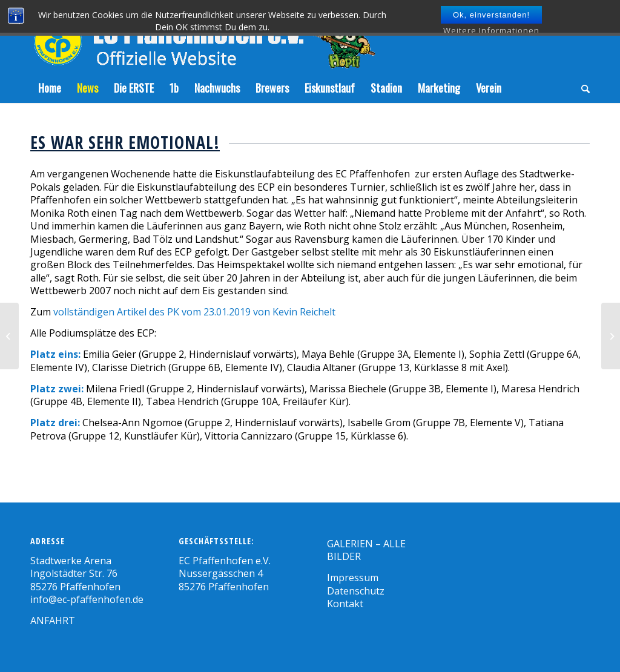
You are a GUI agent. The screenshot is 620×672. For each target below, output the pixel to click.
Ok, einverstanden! (491, 15)
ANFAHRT (53, 621)
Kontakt (345, 604)
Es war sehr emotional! (125, 142)
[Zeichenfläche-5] (203, 36)
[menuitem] (50, 88)
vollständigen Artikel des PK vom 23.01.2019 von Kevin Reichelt (194, 312)
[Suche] (582, 88)
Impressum (353, 578)
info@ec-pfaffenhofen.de (87, 599)
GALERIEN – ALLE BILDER (366, 550)
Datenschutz (356, 591)
